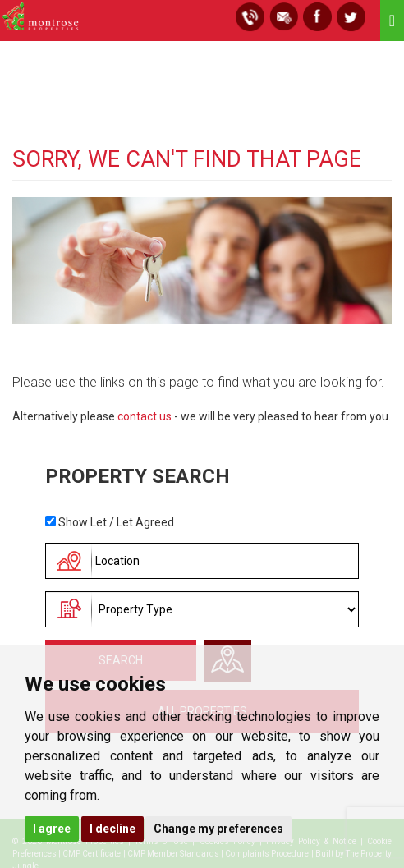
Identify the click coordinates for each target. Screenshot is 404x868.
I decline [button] (112, 829)
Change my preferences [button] (218, 829)
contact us (145, 416)
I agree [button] (52, 829)
